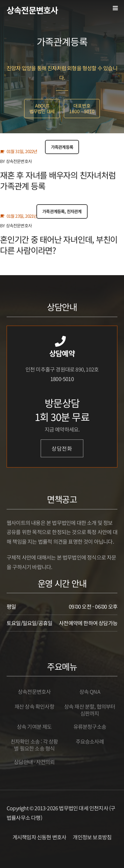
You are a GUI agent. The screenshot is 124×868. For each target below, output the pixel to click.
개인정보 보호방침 (92, 837)
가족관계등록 (62, 147)
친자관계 (74, 211)
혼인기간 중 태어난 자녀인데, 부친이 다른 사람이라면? (59, 245)
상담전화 (62, 448)
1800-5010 (62, 379)
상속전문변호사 (32, 10)
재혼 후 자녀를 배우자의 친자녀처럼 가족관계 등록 (58, 180)
